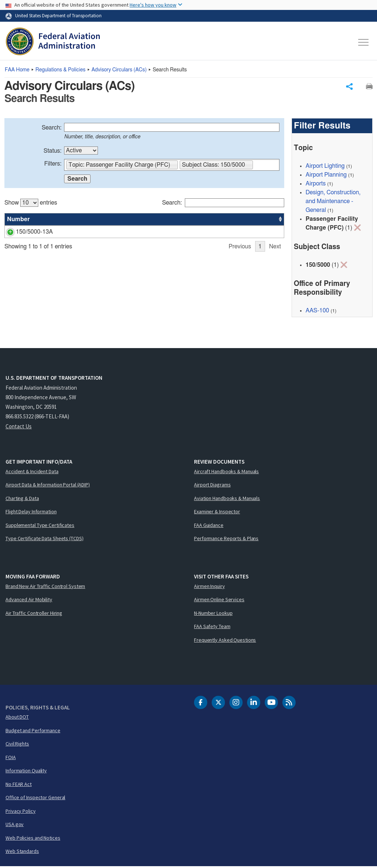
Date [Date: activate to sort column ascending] (257, 221)
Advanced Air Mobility (29, 601)
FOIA (11, 759)
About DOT (17, 718)
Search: (52, 129)
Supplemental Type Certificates (40, 527)
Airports (316, 185)
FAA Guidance (209, 527)
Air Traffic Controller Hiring (34, 614)
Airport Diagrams (212, 486)
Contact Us (19, 428)
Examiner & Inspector (217, 513)
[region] (144, 242)
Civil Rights (17, 745)
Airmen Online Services (219, 601)
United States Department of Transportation (58, 15)
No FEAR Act (19, 786)
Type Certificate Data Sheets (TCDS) (45, 540)
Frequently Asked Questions (225, 641)
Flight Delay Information (31, 513)
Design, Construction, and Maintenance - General (333, 203)
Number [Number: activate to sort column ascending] (18, 221)
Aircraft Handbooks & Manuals (226, 473)
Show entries (31, 204)
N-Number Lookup (213, 614)
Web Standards (22, 853)
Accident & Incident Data (32, 473)
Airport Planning (326, 176)
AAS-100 (233, 233)
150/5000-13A (26, 233)
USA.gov (15, 826)
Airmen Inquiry (209, 588)
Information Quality (26, 772)
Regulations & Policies (60, 70)
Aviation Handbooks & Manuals (227, 500)
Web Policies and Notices (33, 839)
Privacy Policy (21, 812)
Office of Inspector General (35, 799)
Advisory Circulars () (119, 70)
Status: (52, 152)
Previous (240, 287)
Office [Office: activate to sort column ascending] (229, 221)
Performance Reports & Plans (226, 540)
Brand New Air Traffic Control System (45, 588)
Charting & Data (22, 500)
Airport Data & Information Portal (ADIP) (48, 486)
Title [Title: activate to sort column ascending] (56, 221)
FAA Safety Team (212, 628)
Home (17, 70)
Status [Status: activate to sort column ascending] (202, 221)
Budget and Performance (33, 732)
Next (275, 287)
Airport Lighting (325, 167)
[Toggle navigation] (364, 42)
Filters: (53, 165)
